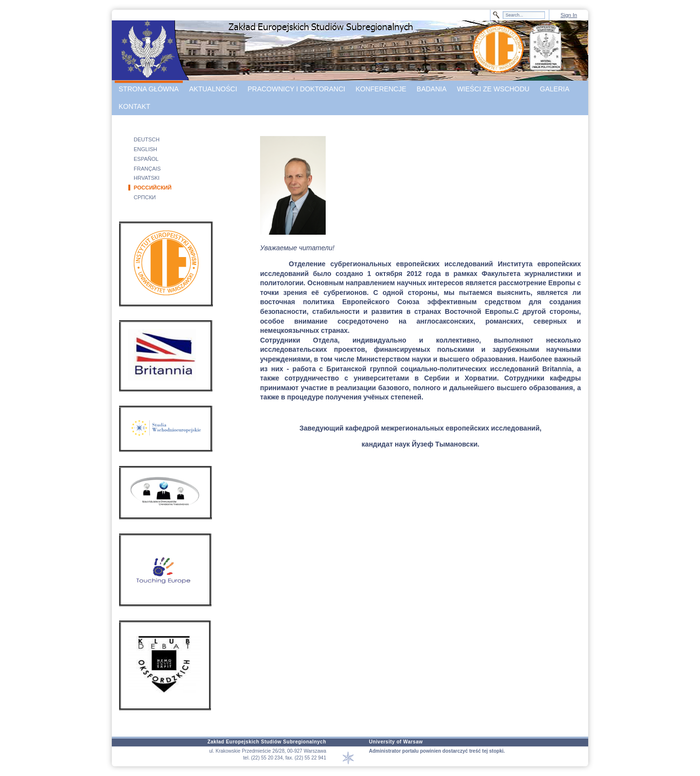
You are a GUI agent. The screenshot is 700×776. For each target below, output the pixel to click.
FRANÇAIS (147, 169)
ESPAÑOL (146, 159)
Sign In (569, 15)
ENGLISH (145, 149)
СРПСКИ (145, 197)
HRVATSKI (147, 178)
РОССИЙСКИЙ (153, 188)
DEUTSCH (147, 139)
